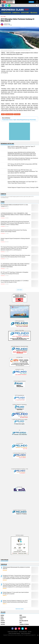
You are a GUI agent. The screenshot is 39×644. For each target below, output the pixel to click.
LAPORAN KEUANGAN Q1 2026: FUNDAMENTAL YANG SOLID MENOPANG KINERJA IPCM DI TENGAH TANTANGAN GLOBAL (16, 215)
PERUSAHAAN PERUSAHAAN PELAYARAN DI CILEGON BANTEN (16, 568)
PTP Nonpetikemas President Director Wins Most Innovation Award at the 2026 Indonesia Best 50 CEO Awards (15, 256)
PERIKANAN (17, 114)
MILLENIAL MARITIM (24, 621)
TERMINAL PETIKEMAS (24, 624)
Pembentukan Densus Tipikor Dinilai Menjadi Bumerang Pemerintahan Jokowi (19, 120)
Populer (31, 2)
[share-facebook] (3, 5)
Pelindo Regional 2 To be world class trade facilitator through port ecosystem (16, 593)
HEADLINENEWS (9, 114)
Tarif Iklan (30, 632)
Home (2, 17)
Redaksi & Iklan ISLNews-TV (13, 632)
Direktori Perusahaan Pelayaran (14, 633)
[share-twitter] (6, 5)
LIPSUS (21, 619)
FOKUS (2, 617)
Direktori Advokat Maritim (26, 633)
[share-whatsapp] (9, 5)
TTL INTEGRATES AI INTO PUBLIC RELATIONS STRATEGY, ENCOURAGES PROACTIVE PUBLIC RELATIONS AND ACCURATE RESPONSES (15, 265)
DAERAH (2, 615)
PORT (21, 623)
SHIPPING (3, 624)
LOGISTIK (3, 621)
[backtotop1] (38, 635)
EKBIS (3, 114)
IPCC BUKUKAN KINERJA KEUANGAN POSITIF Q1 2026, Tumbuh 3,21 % (14, 206)
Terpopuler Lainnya (19, 609)
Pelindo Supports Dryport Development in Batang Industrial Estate (15, 239)
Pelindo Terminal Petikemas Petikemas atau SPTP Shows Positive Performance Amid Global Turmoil (15, 601)
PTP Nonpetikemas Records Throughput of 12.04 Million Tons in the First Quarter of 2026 (15, 281)
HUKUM (2, 619)
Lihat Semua (19, 290)
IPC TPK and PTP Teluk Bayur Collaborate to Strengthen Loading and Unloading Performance (14, 273)
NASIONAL (3, 623)
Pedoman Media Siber (23, 632)
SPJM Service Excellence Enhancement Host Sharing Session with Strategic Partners (14, 231)
